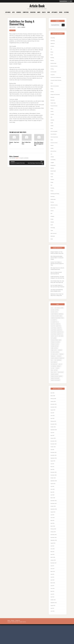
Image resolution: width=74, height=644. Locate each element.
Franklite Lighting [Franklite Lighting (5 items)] (55, 353)
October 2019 (54, 520)
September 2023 (54, 441)
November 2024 (54, 418)
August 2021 (53, 473)
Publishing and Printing (55, 198)
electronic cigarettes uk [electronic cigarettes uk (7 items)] (57, 343)
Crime (52, 84)
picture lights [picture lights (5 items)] (55, 365)
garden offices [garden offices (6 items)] (55, 357)
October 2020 (54, 491)
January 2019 (54, 546)
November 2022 (54, 456)
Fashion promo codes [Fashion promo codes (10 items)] (56, 351)
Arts (13, 12)
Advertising (53, 41)
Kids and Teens (54, 154)
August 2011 (53, 622)
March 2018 (53, 573)
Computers (26, 12)
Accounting (53, 38)
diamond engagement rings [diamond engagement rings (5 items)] (57, 328)
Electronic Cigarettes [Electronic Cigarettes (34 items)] (56, 340)
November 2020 (54, 488)
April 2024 (53, 430)
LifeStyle (52, 160)
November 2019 (54, 517)
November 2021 (54, 468)
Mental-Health (54, 175)
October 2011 (54, 616)
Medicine (53, 172)
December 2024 (54, 415)
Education (33, 12)
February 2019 (54, 543)
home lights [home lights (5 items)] (54, 361)
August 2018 (53, 558)
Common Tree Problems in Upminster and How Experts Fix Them (57, 270)
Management (53, 169)
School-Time (53, 213)
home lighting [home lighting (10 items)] (54, 359)
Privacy (13, 637)
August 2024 (53, 421)
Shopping (12, 30)
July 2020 (53, 500)
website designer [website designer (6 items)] (55, 389)
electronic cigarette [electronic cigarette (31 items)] (56, 338)
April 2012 (53, 613)
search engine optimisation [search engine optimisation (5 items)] (58, 369)
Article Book (37, 6)
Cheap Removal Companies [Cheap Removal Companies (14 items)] (57, 324)
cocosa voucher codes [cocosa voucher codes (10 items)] (57, 326)
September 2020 (54, 494)
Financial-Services (55, 108)
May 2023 (53, 447)
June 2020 (53, 503)
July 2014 (53, 602)
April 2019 (53, 538)
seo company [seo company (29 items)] (54, 373)
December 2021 (54, 465)
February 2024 (54, 433)
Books (61, 12)
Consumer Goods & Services (57, 82)
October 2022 (54, 459)
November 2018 (54, 552)
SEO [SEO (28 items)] (52, 371)
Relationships (53, 204)
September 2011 (54, 619)
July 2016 (53, 590)
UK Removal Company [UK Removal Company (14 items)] (56, 377)
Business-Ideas (54, 64)
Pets (52, 189)
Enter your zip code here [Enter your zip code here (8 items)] (57, 347)
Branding (53, 58)
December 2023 (54, 435)
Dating (52, 90)
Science (52, 216)
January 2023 (54, 450)
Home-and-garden (55, 134)
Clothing (66, 12)
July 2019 (53, 529)
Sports (52, 230)
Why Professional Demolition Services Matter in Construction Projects (57, 264)
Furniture (53, 117)
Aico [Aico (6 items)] (52, 318)
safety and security (55, 210)
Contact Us (18, 637)
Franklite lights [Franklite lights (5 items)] (55, 355)
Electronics (53, 102)
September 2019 (54, 523)
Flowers (52, 114)
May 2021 (53, 479)
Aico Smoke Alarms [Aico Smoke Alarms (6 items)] (59, 318)
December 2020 (54, 485)
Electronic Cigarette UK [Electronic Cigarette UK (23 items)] (57, 345)
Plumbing (53, 192)
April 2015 (53, 596)
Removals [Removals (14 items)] (53, 367)
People (52, 187)
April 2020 (53, 508)
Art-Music (8, 12)
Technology (53, 233)
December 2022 (54, 453)
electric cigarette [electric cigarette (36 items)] (56, 334)
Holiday (52, 128)
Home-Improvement (55, 140)
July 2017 (53, 581)
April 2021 (53, 482)
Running (52, 207)
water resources (54, 239)
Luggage (52, 166)
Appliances (55, 12)
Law (51, 157)
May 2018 (53, 567)
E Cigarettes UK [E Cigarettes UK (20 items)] (55, 332)
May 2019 (53, 535)
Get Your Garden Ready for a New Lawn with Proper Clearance (57, 295)
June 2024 (53, 427)
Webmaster (53, 242)
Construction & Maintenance (57, 79)
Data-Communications (55, 87)
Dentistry (52, 93)
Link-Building (53, 163)
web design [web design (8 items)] (61, 383)
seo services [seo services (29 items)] (54, 375)
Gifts (52, 119)
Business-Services (55, 67)
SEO (52, 219)
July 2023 (53, 444)
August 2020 (53, 497)
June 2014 (53, 605)
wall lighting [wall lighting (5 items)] (54, 381)
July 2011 (53, 625)
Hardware (53, 122)
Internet (52, 149)
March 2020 (53, 511)
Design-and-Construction (56, 96)
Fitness (52, 111)
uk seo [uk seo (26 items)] (53, 379)
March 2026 (53, 406)
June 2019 (53, 532)
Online (52, 181)
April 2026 (53, 403)
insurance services (55, 146)
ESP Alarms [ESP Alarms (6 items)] (54, 349)
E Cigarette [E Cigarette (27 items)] (54, 330)
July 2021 (53, 476)
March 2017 (53, 587)
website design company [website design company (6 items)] (57, 387)
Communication (54, 73)
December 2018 (54, 549)
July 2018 (53, 561)
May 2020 (53, 505)
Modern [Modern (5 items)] (60, 361)
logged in (17, 158)
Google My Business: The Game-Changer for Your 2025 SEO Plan (57, 285)
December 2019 (54, 514)
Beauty (52, 52)
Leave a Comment (22, 27)
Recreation (53, 201)
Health (44, 12)
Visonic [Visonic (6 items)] (58, 379)
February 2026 (54, 409)
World (52, 245)
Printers (52, 195)
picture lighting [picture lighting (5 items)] (55, 363)
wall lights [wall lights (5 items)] (54, 383)
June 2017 (53, 584)
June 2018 (53, 564)
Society (52, 224)
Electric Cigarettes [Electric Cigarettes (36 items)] (56, 336)
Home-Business (54, 137)
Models (52, 178)
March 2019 (53, 540)
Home (49, 12)
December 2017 (54, 578)
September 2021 (54, 470)
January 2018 (54, 575)
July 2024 (53, 424)
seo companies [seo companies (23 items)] (58, 371)
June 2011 (53, 628)
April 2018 (53, 570)
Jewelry (52, 151)
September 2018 (54, 555)
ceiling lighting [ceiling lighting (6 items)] (55, 320)
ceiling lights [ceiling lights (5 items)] (54, 322)
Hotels (52, 143)
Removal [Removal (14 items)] (61, 365)
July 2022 (53, 462)
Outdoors (53, 184)
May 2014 (53, 608)
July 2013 (53, 610)
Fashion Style (54, 105)
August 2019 (53, 526)
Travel (52, 236)
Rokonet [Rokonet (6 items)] (59, 367)
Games (39, 12)
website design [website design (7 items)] (55, 385)
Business (19, 12)
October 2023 (54, 438)
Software (52, 227)
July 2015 (53, 593)
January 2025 (54, 412)
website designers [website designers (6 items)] (55, 391)
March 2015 (53, 599)
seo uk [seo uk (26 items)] (60, 375)
